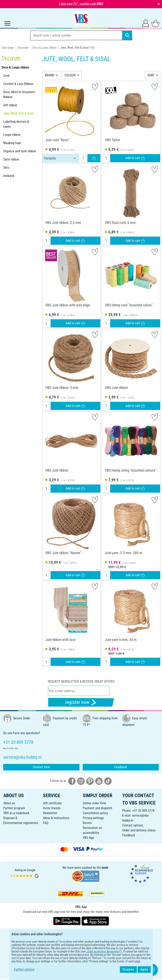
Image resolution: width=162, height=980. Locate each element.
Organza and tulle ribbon (20, 151)
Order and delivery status (139, 830)
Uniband (9, 176)
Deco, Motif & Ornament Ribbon (19, 95)
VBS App (88, 838)
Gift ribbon (10, 105)
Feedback (121, 767)
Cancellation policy (95, 813)
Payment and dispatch (97, 808)
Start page (8, 48)
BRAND (50, 75)
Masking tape (12, 143)
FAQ (46, 823)
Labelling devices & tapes (16, 124)
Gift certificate (52, 803)
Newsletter (50, 813)
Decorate (23, 48)
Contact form (41, 767)
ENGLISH (81, 934)
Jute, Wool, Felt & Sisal (18, 113)
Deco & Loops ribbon (44, 48)
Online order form (94, 803)
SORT (151, 75)
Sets (6, 168)
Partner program (14, 808)
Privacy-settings (93, 818)
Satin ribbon (11, 159)
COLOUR (70, 75)
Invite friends (52, 808)
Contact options (133, 825)
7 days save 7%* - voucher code (81, 4)
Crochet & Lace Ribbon (18, 84)
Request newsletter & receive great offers (81, 681)
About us (9, 803)
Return (87, 823)
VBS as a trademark (16, 813)
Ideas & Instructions (56, 818)
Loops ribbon (12, 135)
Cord (6, 76)
